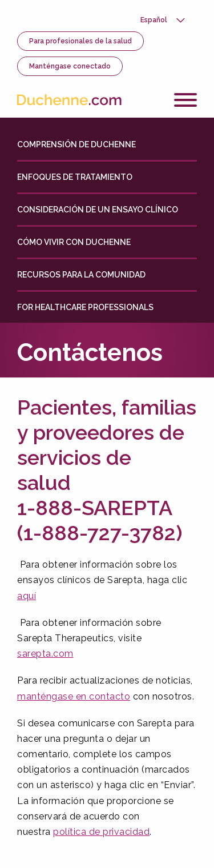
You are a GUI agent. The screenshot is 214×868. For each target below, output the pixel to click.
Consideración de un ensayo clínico (98, 210)
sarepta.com (45, 654)
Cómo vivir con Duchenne (74, 242)
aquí (27, 596)
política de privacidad (101, 832)
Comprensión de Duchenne (76, 144)
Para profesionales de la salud (80, 41)
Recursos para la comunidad (81, 275)
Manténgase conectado (70, 66)
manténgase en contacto (74, 696)
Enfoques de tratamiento (75, 177)
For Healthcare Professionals (85, 307)
